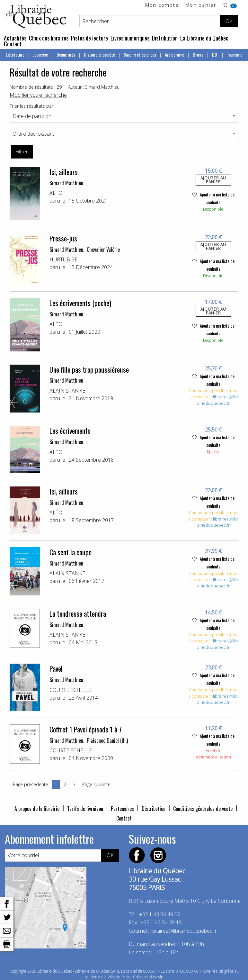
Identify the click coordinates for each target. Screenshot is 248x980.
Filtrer (22, 152)
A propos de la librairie (37, 809)
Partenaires (122, 809)
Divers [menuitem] (198, 54)
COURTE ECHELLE (71, 690)
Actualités (15, 38)
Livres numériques (130, 38)
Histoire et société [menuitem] (99, 54)
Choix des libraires (49, 38)
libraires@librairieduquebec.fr (218, 400)
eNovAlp (156, 977)
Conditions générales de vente (203, 809)
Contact (13, 44)
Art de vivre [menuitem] (174, 54)
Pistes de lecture (89, 38)
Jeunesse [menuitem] (40, 54)
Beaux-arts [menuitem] (66, 54)
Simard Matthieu (66, 183)
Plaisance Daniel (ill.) (107, 740)
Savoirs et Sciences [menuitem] (140, 54)
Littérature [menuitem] (15, 54)
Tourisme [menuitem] (235, 54)
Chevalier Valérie (103, 250)
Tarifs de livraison (85, 809)
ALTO (56, 193)
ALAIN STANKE (67, 391)
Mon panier (201, 5)
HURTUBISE (63, 259)
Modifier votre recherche (38, 95)
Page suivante (96, 784)
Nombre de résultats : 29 (36, 87)
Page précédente (31, 784)
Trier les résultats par (31, 106)
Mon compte (162, 5)
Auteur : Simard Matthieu (94, 87)
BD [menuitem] (215, 54)
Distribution (165, 38)
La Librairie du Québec (204, 38)
